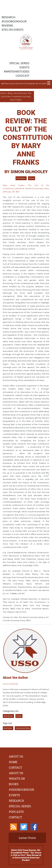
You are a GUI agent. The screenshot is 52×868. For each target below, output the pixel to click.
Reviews (32, 178)
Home (3, 93)
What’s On (17, 779)
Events (14, 795)
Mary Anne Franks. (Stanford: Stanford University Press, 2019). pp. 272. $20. (26, 189)
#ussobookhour (21, 790)
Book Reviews (21, 178)
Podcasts (16, 812)
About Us (16, 756)
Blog (10, 93)
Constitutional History (23, 728)
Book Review (8, 728)
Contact (15, 767)
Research (16, 801)
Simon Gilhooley (29, 172)
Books (14, 784)
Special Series (20, 806)
